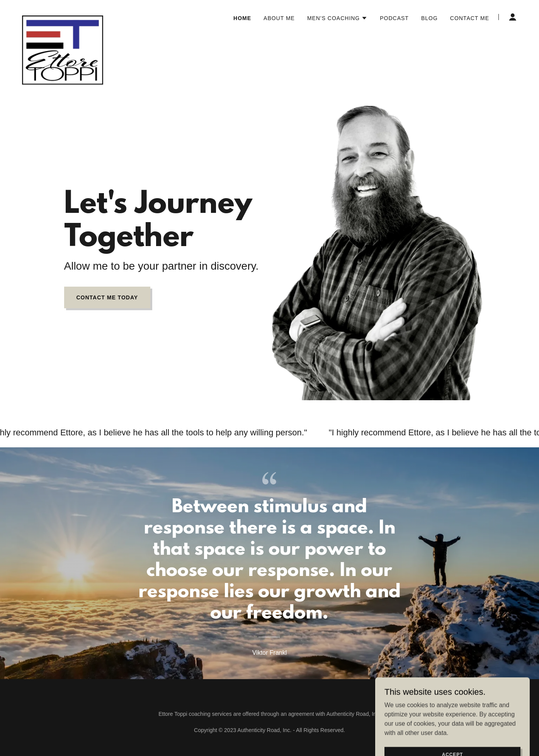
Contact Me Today (107, 297)
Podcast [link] (394, 18)
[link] (63, 15)
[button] (337, 18)
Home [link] (242, 18)
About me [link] (279, 18)
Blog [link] (429, 18)
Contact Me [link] (470, 18)
